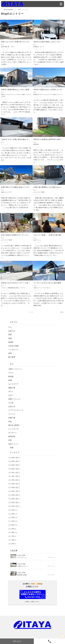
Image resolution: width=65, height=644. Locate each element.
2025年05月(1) (14, 499)
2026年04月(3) (14, 457)
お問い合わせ (17, 641)
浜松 (10, 421)
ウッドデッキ (13, 429)
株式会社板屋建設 (8, 9)
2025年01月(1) (14, 506)
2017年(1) (12, 536)
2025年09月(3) (14, 484)
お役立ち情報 (13, 346)
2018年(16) (13, 532)
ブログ (19, 9)
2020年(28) (13, 525)
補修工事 (12, 388)
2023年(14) (13, 514)
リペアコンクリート (16, 410)
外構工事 (13, 418)
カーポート (13, 432)
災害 (10, 440)
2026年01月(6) (14, 469)
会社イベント (13, 444)
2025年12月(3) (14, 472)
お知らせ (12, 331)
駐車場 (11, 376)
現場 (10, 338)
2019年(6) (12, 529)
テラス (11, 373)
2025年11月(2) (14, 476)
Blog (10, 327)
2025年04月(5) (14, 502)
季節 (10, 334)
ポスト (11, 391)
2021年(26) (13, 521)
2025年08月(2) (14, 487)
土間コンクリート (15, 369)
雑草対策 (12, 436)
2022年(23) (13, 517)
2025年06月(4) (14, 495)
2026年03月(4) (14, 461)
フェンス (12, 414)
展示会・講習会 (14, 425)
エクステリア (13, 384)
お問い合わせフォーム (32, 594)
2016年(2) (12, 540)
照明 (11, 447)
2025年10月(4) (14, 480)
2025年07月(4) (14, 491)
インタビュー (13, 349)
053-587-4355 (49, 641)
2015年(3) (12, 544)
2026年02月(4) (14, 465)
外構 (10, 380)
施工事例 (12, 357)
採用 (10, 353)
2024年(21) (13, 510)
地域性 (11, 342)
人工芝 (11, 403)
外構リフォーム (14, 399)
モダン (11, 395)
